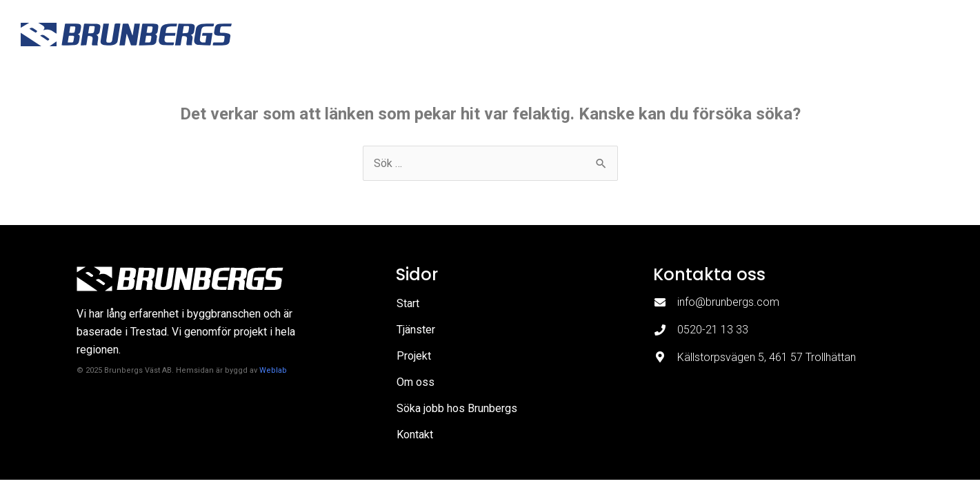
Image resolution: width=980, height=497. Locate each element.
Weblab (273, 370)
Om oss (709, 34)
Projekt (646, 34)
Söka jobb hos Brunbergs (822, 34)
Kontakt (937, 34)
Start (522, 34)
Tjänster (582, 34)
